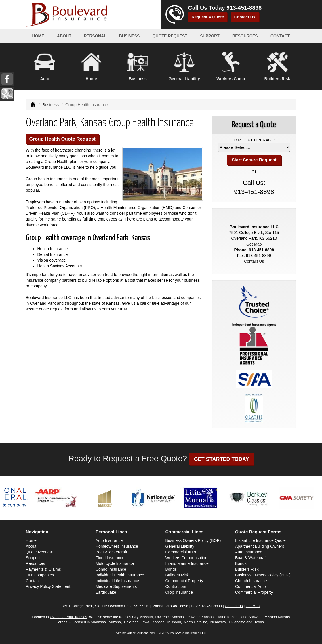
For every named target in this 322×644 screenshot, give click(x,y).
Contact (280, 36)
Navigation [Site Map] (37, 532)
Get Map (254, 244)
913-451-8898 (244, 8)
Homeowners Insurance (117, 546)
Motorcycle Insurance (115, 563)
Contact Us (245, 17)
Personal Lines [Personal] (111, 532)
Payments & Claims (43, 569)
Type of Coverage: (254, 140)
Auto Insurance (109, 540)
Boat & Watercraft (111, 552)
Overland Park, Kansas (68, 617)
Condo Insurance (111, 569)
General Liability (180, 546)
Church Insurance (251, 581)
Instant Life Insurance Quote (260, 540)
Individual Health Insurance (120, 575)
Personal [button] (95, 36)
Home (38, 36)
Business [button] (129, 36)
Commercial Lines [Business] (185, 532)
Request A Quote (208, 17)
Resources (36, 563)
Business (51, 105)
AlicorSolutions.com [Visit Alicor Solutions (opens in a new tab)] (141, 633)
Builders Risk (177, 575)
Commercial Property (184, 581)
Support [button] (210, 36)
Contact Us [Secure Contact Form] (254, 261)
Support (33, 558)
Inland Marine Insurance (187, 563)
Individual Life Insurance (117, 581)
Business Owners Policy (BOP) (193, 540)
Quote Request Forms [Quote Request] (258, 532)
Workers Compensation (186, 558)
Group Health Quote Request (62, 139)
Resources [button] (245, 36)
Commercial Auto (181, 552)
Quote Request (39, 552)
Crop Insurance (179, 592)
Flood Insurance (110, 558)
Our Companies (40, 575)
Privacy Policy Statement (48, 586)
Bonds (171, 569)
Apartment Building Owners (260, 546)
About (64, 36)
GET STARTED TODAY (222, 459)
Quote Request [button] (170, 36)
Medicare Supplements (116, 586)
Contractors (176, 586)
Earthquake (106, 592)
